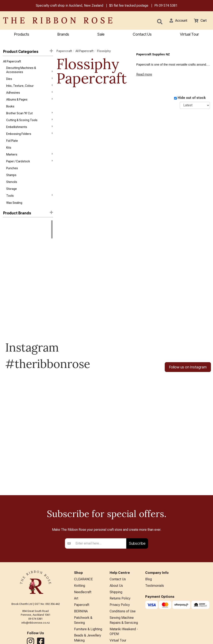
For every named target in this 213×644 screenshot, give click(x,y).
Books (10, 110)
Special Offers (84, 626)
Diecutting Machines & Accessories (30, 71)
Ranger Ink (10, 243)
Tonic (7, 325)
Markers (30, 162)
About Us (116, 546)
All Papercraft (12, 62)
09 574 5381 (168, 6)
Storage (12, 199)
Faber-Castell (12, 266)
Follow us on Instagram (188, 379)
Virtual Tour (189, 35)
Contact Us (142, 35)
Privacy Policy (120, 567)
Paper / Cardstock (30, 169)
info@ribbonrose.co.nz (36, 583)
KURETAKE (10, 288)
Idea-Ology (10, 273)
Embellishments (30, 132)
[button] (176, 21)
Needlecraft (83, 553)
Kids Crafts (82, 612)
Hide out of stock (192, 98)
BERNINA (81, 574)
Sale (101, 35)
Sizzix (7, 317)
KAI (5, 280)
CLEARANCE (83, 540)
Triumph (9, 332)
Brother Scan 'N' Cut (30, 117)
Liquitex (8, 295)
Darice (7, 258)
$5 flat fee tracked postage (129, 6)
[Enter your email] (100, 504)
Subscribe (137, 503)
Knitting (80, 546)
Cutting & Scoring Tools (30, 125)
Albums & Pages (30, 103)
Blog (149, 540)
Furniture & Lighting (88, 593)
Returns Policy (120, 560)
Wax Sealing (14, 214)
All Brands (81, 619)
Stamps (11, 185)
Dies (30, 80)
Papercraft (64, 52)
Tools (30, 207)
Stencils (12, 192)
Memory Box (11, 303)
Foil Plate (12, 147)
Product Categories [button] (28, 52)
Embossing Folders (30, 140)
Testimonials (155, 546)
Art (76, 560)
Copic (7, 251)
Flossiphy (104, 52)
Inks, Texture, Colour (30, 88)
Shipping (116, 553)
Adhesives (30, 95)
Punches (12, 177)
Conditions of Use (123, 574)
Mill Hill (7, 310)
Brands (63, 35)
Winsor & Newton (14, 236)
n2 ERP (206, 637)
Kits (9, 155)
